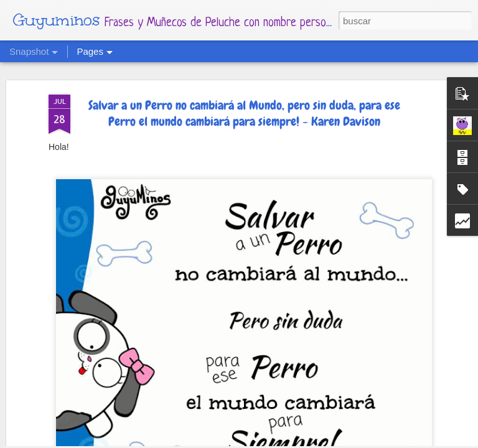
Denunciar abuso (361, 441)
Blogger (315, 441)
